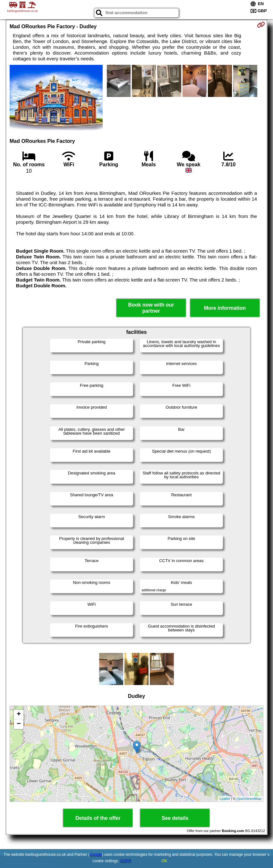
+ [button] (19, 715)
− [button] (19, 724)
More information (225, 308)
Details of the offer (98, 818)
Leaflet (225, 799)
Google (96, 855)
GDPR (126, 861)
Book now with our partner (151, 308)
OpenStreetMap (249, 799)
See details (175, 818)
